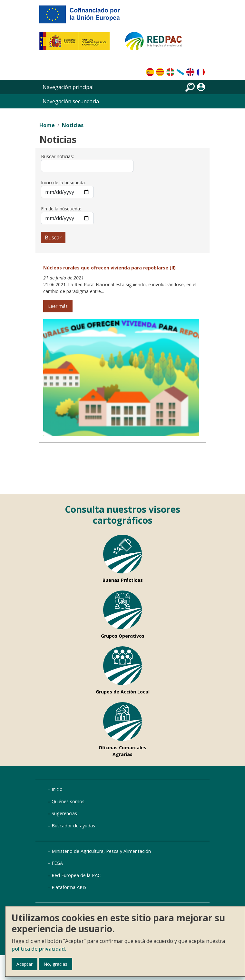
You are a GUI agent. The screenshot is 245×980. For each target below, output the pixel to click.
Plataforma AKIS (69, 887)
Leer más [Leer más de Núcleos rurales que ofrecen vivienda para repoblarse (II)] (58, 306)
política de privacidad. (39, 949)
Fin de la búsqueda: (61, 209)
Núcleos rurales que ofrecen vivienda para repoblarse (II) (109, 268)
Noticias (73, 125)
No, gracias (55, 964)
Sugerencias (64, 813)
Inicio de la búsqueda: (63, 182)
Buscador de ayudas (73, 826)
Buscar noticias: (57, 156)
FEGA (57, 863)
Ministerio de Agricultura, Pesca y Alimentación (101, 851)
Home (47, 125)
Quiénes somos (68, 801)
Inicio (57, 789)
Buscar (53, 237)
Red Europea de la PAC (76, 875)
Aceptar (24, 964)
